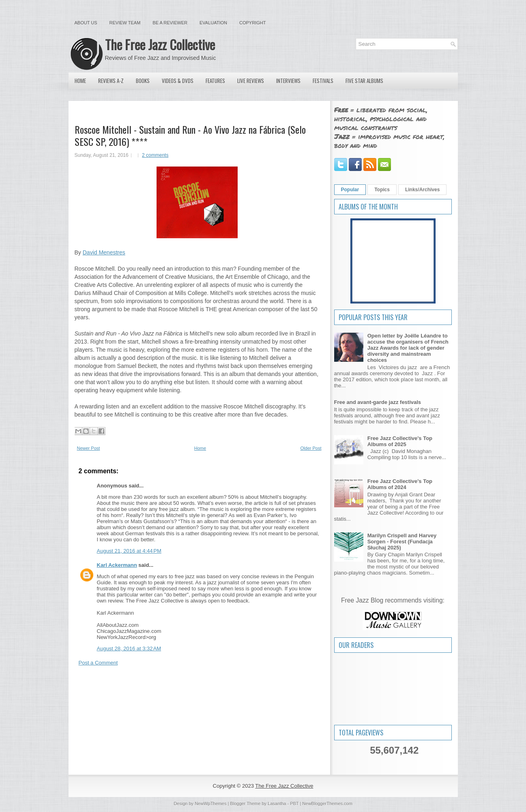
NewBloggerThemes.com (327, 803)
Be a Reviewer (170, 23)
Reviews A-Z (111, 81)
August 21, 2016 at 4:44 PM (129, 551)
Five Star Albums (364, 81)
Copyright (252, 23)
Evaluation (213, 23)
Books (143, 81)
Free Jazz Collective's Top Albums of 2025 (400, 441)
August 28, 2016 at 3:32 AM (129, 649)
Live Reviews (251, 81)
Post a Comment (98, 663)
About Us (86, 23)
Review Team (125, 23)
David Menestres (104, 252)
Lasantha (277, 803)
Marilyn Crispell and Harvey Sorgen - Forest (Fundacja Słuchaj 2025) (402, 542)
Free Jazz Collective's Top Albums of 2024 (400, 484)
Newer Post (89, 448)
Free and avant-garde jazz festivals (378, 402)
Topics (382, 190)
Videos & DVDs (178, 81)
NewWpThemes (210, 803)
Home (80, 81)
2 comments (155, 155)
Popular (350, 190)
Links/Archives (422, 190)
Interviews (288, 81)
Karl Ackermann (117, 565)
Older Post (311, 448)
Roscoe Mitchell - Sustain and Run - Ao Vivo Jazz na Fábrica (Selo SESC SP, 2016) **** (190, 135)
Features (215, 81)
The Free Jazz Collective (160, 44)
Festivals (323, 81)
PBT (294, 803)
